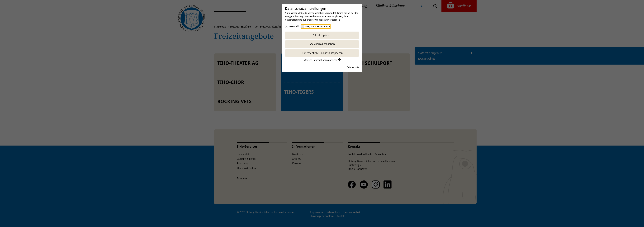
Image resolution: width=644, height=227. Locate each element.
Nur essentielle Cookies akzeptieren (322, 53)
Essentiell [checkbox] (294, 26)
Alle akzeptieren (322, 35)
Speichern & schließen (322, 44)
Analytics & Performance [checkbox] (318, 26)
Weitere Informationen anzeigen (322, 60)
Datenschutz (353, 67)
